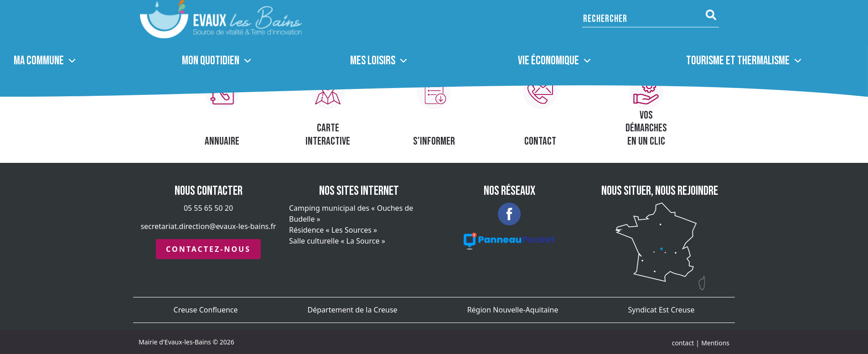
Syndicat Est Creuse (661, 310)
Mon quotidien (211, 61)
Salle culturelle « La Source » (337, 241)
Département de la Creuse (353, 310)
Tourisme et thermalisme (738, 61)
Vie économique (548, 61)
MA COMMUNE (39, 61)
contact (683, 343)
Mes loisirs (373, 61)
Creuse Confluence (206, 310)
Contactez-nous (208, 249)
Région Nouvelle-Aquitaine (513, 310)
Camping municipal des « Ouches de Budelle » (351, 213)
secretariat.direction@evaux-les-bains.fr (208, 226)
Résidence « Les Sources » (333, 230)
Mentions (715, 343)
